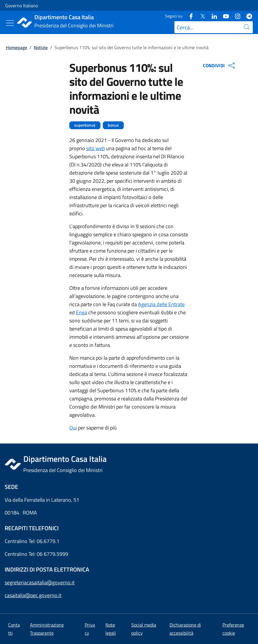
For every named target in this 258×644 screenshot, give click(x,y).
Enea (82, 312)
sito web (96, 148)
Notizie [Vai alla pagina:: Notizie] (41, 47)
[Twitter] (200, 16)
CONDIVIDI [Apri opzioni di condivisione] (220, 65)
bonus (113, 125)
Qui (73, 428)
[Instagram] (235, 16)
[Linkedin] (212, 16)
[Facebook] (189, 16)
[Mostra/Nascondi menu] (10, 23)
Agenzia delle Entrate (161, 304)
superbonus (85, 125)
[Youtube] (224, 16)
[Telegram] (247, 16)
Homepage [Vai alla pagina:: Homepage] (16, 47)
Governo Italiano (22, 6)
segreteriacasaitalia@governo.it (40, 582)
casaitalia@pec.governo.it (33, 595)
